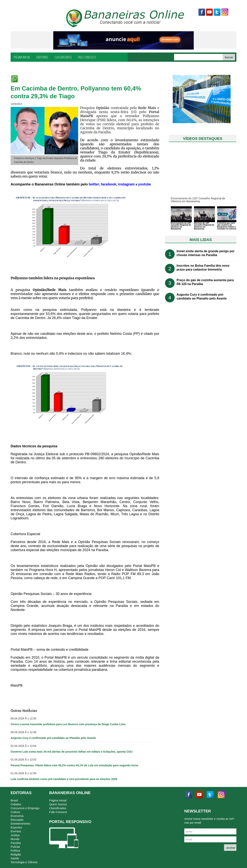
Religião (16, 854)
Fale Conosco (87, 57)
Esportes (16, 827)
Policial (15, 847)
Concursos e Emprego (25, 808)
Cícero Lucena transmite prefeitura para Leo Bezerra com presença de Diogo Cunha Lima (68, 724)
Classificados (63, 57)
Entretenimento (20, 824)
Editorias (42, 57)
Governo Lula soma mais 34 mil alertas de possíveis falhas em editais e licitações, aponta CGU (72, 752)
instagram (225, 12)
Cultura (15, 812)
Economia (17, 816)
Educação (17, 820)
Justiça (15, 835)
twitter (217, 12)
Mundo (15, 839)
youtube (209, 12)
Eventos (16, 831)
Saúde (15, 858)
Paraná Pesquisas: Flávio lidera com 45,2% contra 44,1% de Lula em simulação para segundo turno (74, 765)
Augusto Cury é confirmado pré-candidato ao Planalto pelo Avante (53, 738)
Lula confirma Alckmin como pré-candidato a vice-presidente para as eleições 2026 (64, 779)
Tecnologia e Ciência (24, 862)
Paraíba (16, 843)
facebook (202, 12)
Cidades (16, 804)
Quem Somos (58, 804)
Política (15, 851)
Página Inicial (22, 57)
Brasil (14, 800)
